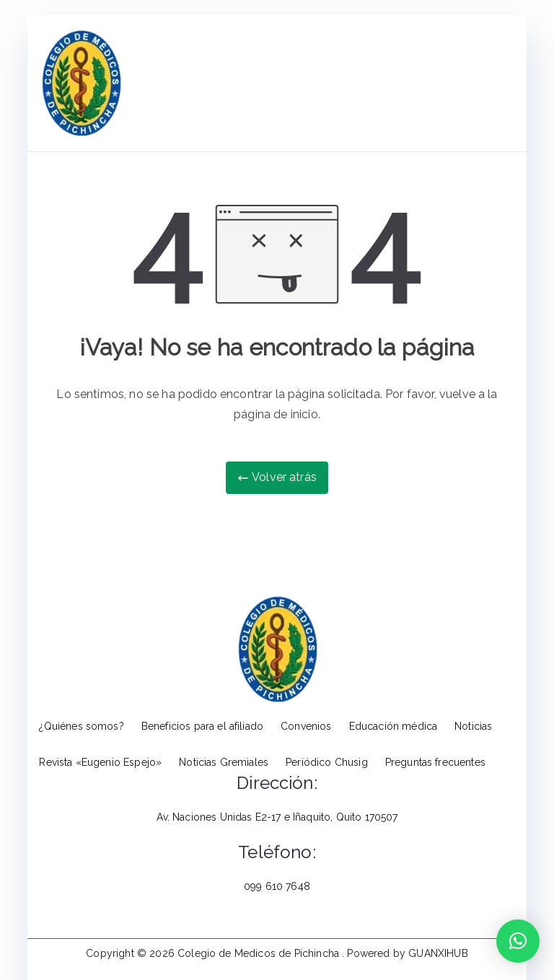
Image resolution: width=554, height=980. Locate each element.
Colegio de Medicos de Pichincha (260, 953)
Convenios (306, 726)
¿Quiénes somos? (81, 726)
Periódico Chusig (327, 762)
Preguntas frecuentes (435, 762)
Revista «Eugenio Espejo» (100, 762)
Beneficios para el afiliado (202, 726)
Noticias (473, 726)
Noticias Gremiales (224, 762)
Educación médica (393, 726)
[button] (518, 941)
